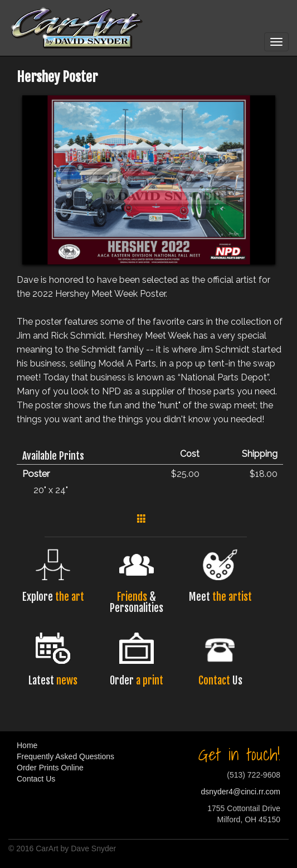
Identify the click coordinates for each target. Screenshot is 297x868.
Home (27, 745)
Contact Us (36, 779)
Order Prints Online (50, 768)
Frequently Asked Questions (65, 756)
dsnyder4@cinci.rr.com (240, 792)
